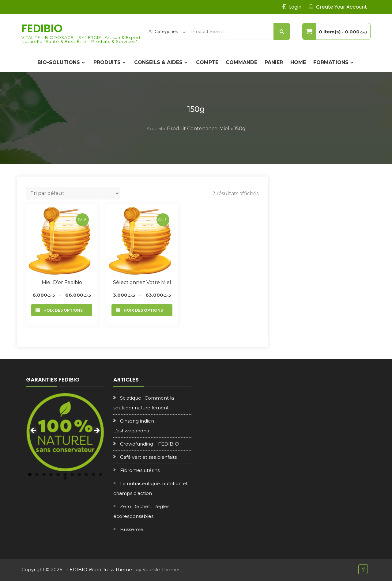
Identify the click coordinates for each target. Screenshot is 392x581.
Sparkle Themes (161, 570)
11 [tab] (100, 475)
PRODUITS (107, 62)
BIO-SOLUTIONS (59, 62)
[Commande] (73, 193)
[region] (65, 432)
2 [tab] (37, 475)
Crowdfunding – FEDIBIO (149, 444)
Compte (207, 62)
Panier (274, 62)
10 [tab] (93, 475)
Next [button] (96, 431)
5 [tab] (58, 475)
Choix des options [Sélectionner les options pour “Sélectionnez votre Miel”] (142, 310)
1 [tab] (30, 475)
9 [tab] (86, 475)
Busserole (132, 529)
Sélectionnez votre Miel (142, 282)
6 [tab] (65, 475)
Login (295, 7)
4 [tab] (51, 475)
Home (298, 62)
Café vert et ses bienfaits (148, 457)
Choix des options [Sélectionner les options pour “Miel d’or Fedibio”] (62, 310)
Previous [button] (34, 431)
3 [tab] (44, 475)
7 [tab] (72, 475)
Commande (241, 62)
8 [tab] (79, 475)
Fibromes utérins (140, 470)
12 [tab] (65, 478)
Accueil (154, 129)
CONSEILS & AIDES (158, 62)
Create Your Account (341, 7)
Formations (331, 62)
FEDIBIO (42, 28)
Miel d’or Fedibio (62, 282)
